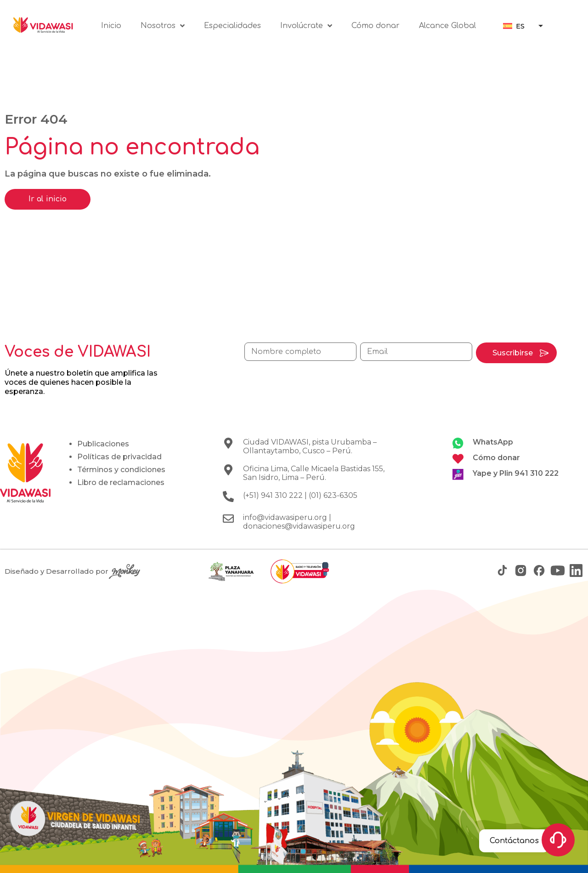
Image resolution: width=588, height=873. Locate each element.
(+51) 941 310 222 (273, 495)
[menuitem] (514, 26)
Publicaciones (103, 444)
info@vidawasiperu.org (285, 517)
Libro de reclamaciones (121, 482)
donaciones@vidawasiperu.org (299, 526)
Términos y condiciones (121, 470)
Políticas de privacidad (119, 457)
